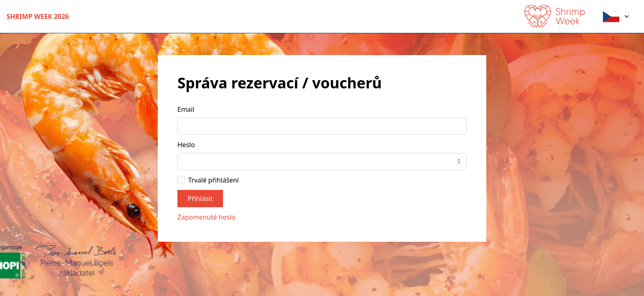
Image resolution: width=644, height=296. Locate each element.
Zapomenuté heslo (206, 217)
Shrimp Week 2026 (38, 16)
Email (186, 109)
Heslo (186, 145)
